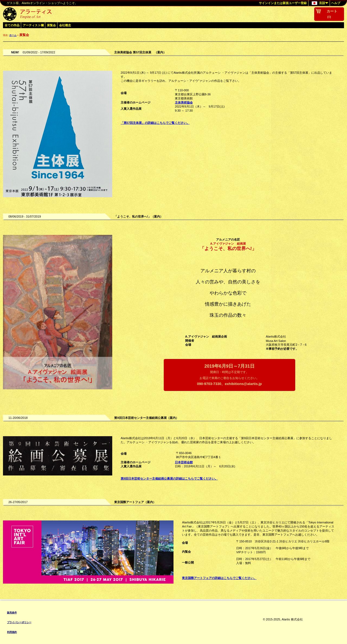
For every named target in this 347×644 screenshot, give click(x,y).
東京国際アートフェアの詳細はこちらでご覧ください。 (219, 578)
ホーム (13, 35)
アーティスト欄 (33, 25)
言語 (318, 3)
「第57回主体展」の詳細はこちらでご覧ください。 (155, 123)
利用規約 (12, 632)
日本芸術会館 (184, 462)
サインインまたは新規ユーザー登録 (283, 3)
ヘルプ (336, 3)
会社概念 (65, 25)
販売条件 (12, 613)
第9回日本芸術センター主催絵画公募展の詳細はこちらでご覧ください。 (169, 478)
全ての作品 (12, 25)
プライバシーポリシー (19, 622)
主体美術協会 (184, 102)
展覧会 (51, 25)
